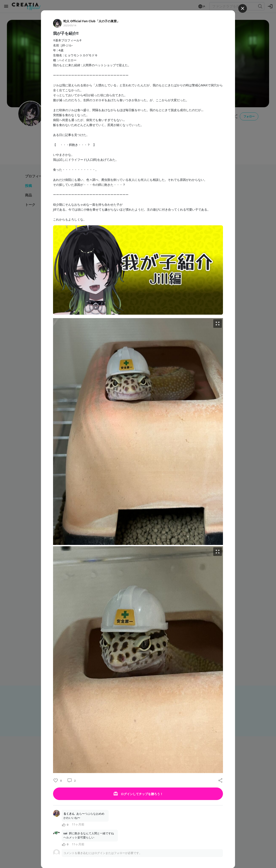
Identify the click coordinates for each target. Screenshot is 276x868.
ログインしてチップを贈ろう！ (138, 794)
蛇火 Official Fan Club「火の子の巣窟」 (92, 21)
